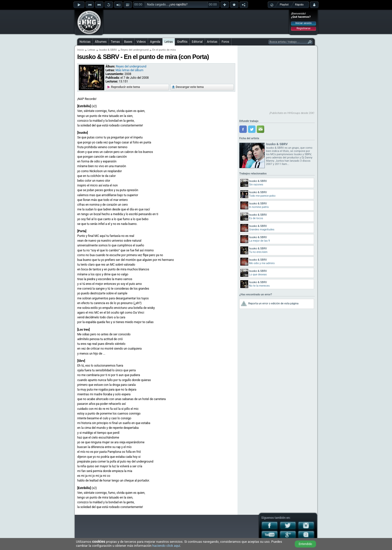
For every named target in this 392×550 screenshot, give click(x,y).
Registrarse (303, 28)
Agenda (155, 42)
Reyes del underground (135, 50)
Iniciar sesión (304, 23)
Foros (225, 42)
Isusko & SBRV (108, 50)
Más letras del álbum (129, 70)
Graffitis (182, 42)
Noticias (85, 42)
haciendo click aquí (166, 546)
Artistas (212, 42)
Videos (141, 42)
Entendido (305, 544)
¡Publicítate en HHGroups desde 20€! (292, 113)
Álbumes (101, 42)
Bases (128, 42)
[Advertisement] (196, 22)
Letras (169, 42)
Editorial (197, 42)
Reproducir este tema (125, 87)
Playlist (284, 5)
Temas (115, 42)
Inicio (80, 50)
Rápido (299, 5)
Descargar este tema (190, 87)
